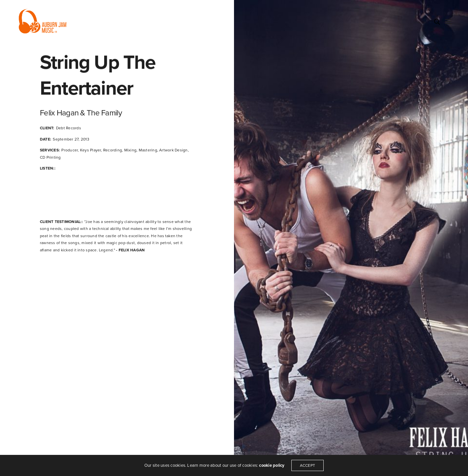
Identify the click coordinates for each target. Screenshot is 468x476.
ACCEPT (307, 465)
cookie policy (272, 465)
